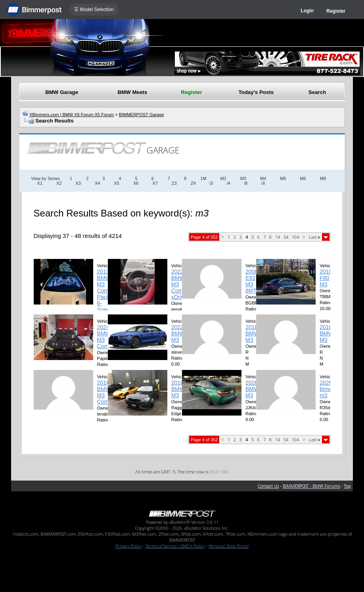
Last (314, 237)
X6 (136, 183)
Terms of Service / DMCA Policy (175, 546)
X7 (155, 183)
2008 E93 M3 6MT (252, 281)
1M (203, 178)
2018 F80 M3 (326, 278)
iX (263, 183)
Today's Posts (256, 92)
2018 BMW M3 (252, 333)
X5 (116, 183)
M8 (323, 178)
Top (347, 486)
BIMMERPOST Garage (142, 115)
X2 (59, 183)
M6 (303, 178)
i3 (212, 183)
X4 (97, 183)
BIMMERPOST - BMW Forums (311, 486)
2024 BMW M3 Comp (104, 337)
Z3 (174, 183)
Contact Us (268, 486)
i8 (246, 183)
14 (278, 237)
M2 (223, 178)
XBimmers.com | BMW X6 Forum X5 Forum (72, 115)
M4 (263, 178)
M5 (283, 178)
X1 (40, 183)
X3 (78, 183)
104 (295, 237)
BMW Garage (62, 92)
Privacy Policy (128, 546)
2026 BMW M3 (252, 389)
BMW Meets (132, 92)
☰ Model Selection (94, 10)
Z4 (193, 183)
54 (286, 237)
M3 (243, 178)
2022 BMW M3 (178, 333)
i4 (229, 183)
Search (317, 92)
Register (336, 11)
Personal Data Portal (229, 546)
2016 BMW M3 (326, 333)
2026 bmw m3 (326, 389)
